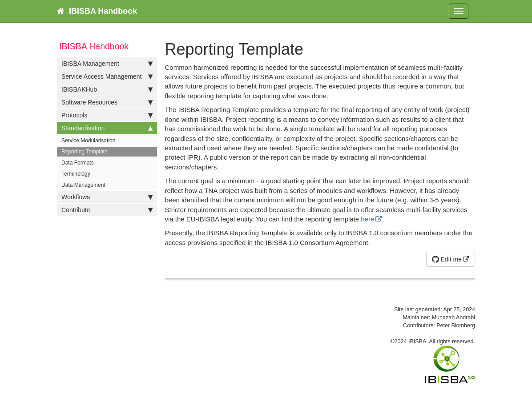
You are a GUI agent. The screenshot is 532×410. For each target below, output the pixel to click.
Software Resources (107, 102)
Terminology (76, 174)
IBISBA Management (107, 64)
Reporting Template (85, 152)
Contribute (107, 210)
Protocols (107, 115)
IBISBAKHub (107, 89)
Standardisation (107, 128)
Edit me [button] (447, 259)
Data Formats (78, 163)
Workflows (107, 197)
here (367, 219)
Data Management (83, 185)
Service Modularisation (88, 141)
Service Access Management (107, 76)
